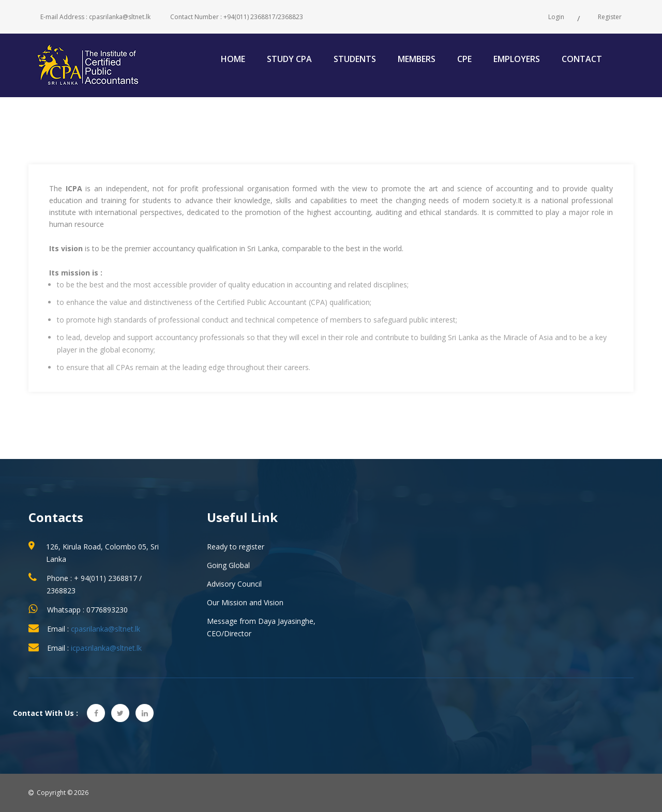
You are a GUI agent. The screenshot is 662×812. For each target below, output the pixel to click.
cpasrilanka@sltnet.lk (106, 629)
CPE (464, 59)
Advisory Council (234, 584)
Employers (517, 59)
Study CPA (289, 59)
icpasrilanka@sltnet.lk (106, 648)
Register (610, 17)
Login (556, 17)
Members (417, 59)
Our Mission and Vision (245, 602)
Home (233, 59)
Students (355, 59)
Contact (582, 59)
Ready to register (236, 547)
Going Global (228, 565)
